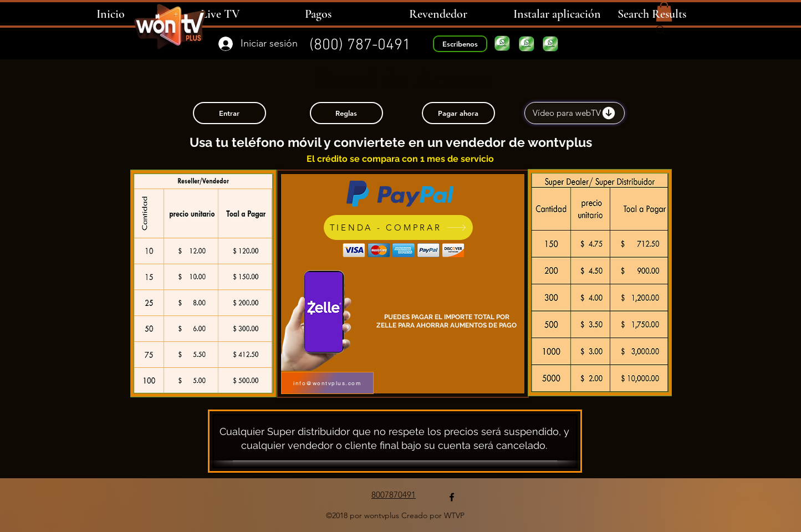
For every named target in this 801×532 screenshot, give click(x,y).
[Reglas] (346, 113)
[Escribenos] (460, 44)
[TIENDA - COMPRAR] (398, 227)
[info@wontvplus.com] (327, 383)
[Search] (661, 30)
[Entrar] (229, 113)
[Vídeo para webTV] (575, 113)
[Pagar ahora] (458, 113)
